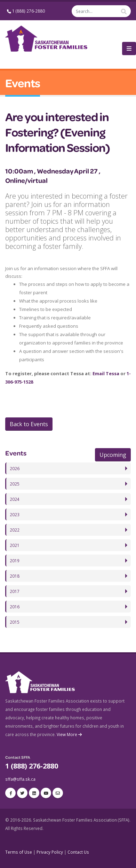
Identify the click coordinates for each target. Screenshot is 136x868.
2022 (15, 530)
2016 (15, 607)
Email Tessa (106, 373)
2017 (15, 591)
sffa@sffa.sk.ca (20, 779)
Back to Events (29, 424)
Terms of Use (19, 852)
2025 (15, 484)
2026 (15, 468)
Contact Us (78, 852)
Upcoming (113, 455)
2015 (15, 622)
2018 (15, 576)
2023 (15, 514)
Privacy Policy (50, 852)
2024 (15, 499)
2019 (15, 561)
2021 (15, 545)
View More (70, 734)
